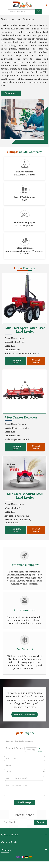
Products (6, 850)
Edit (40, 750)
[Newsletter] (18, 822)
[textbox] (31, 750)
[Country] (24, 772)
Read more (11, 93)
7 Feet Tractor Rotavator (21, 418)
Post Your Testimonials (25, 714)
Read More (36, 361)
